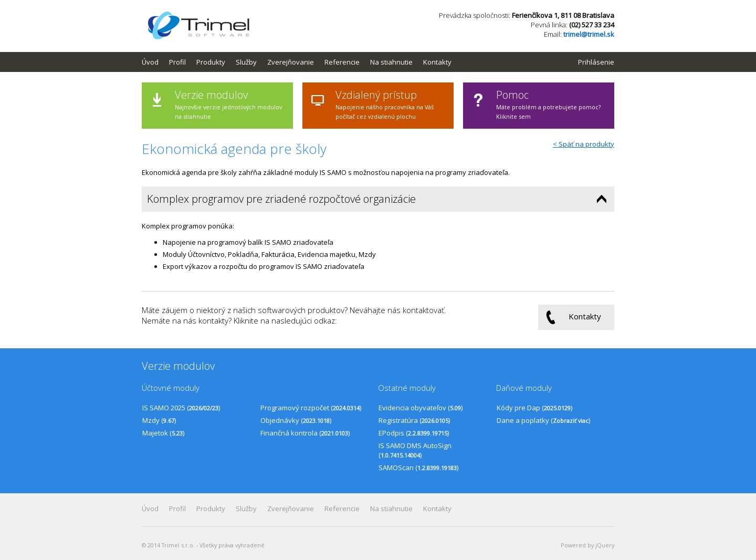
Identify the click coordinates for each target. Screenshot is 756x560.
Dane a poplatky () (543, 420)
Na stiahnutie (391, 62)
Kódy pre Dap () (534, 408)
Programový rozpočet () (311, 408)
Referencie (342, 62)
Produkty (211, 62)
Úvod (150, 62)
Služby (246, 62)
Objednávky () (296, 420)
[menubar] (302, 62)
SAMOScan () (418, 468)
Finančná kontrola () (305, 433)
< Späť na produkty (584, 144)
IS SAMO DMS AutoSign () (415, 450)
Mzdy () (159, 420)
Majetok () (163, 433)
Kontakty (437, 62)
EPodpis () (414, 433)
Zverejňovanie (291, 62)
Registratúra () (414, 420)
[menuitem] (155, 62)
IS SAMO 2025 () (181, 408)
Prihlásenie (596, 62)
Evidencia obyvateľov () (421, 408)
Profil (177, 62)
